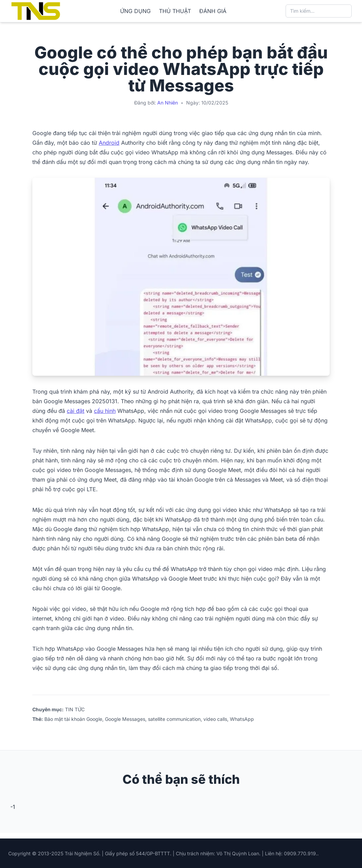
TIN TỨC (75, 709)
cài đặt (76, 411)
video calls (215, 719)
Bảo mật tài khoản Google (73, 719)
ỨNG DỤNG (135, 11)
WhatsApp (242, 719)
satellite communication (174, 719)
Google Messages (125, 719)
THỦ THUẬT (175, 11)
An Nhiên (168, 103)
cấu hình (105, 411)
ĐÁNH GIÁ (213, 11)
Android (109, 143)
